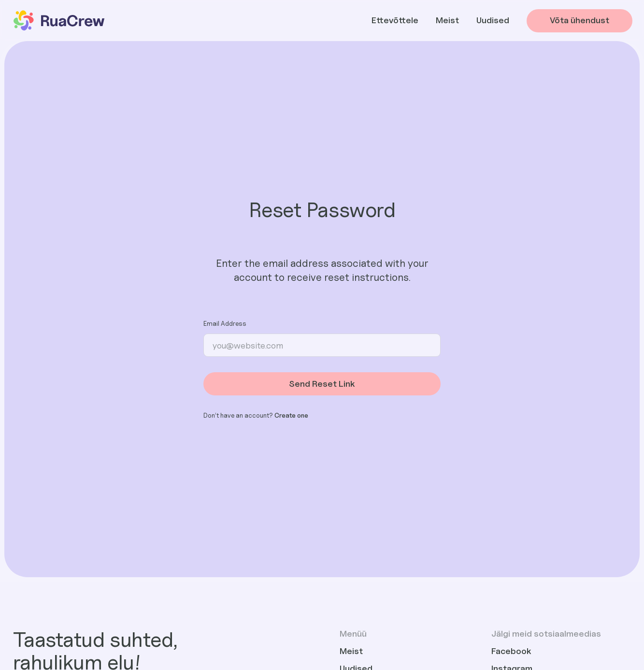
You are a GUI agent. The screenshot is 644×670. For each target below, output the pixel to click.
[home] (58, 21)
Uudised (493, 20)
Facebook (511, 651)
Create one (291, 415)
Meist (447, 20)
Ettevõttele (395, 20)
